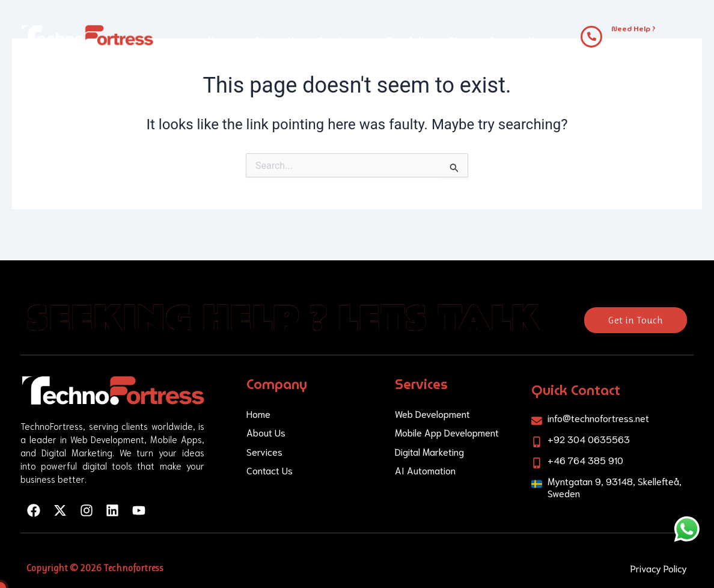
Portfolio (408, 41)
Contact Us (514, 41)
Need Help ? (633, 29)
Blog (459, 41)
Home (222, 41)
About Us (277, 41)
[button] (343, 41)
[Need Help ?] (591, 37)
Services (343, 41)
